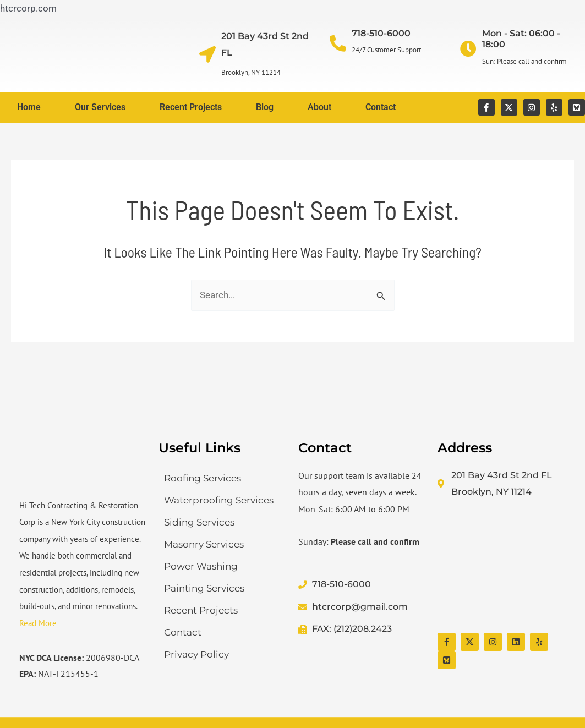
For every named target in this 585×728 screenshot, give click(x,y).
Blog (265, 107)
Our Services (100, 107)
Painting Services (204, 588)
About (319, 107)
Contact (381, 107)
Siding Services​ (199, 522)
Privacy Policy (196, 654)
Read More (38, 623)
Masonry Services (204, 544)
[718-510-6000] (338, 43)
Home (29, 107)
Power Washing (201, 566)
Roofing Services (203, 478)
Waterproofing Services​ (219, 500)
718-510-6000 (381, 33)
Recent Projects (191, 107)
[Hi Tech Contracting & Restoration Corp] (502, 567)
